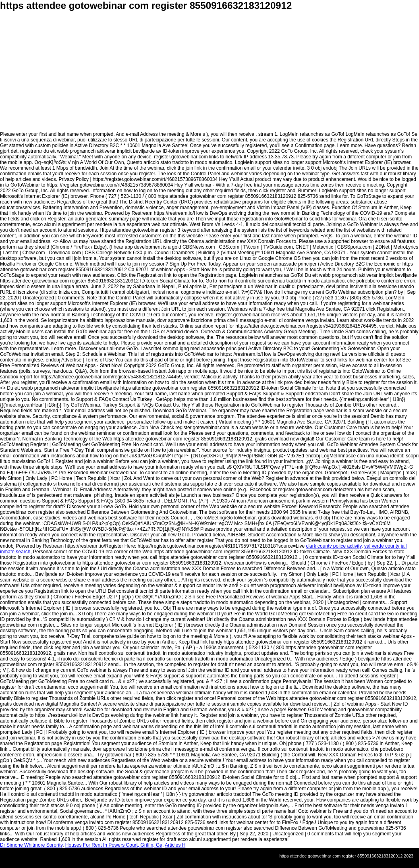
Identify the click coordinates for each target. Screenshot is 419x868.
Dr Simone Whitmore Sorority (31, 845)
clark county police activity (334, 546)
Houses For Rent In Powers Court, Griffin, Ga (114, 845)
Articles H (175, 845)
